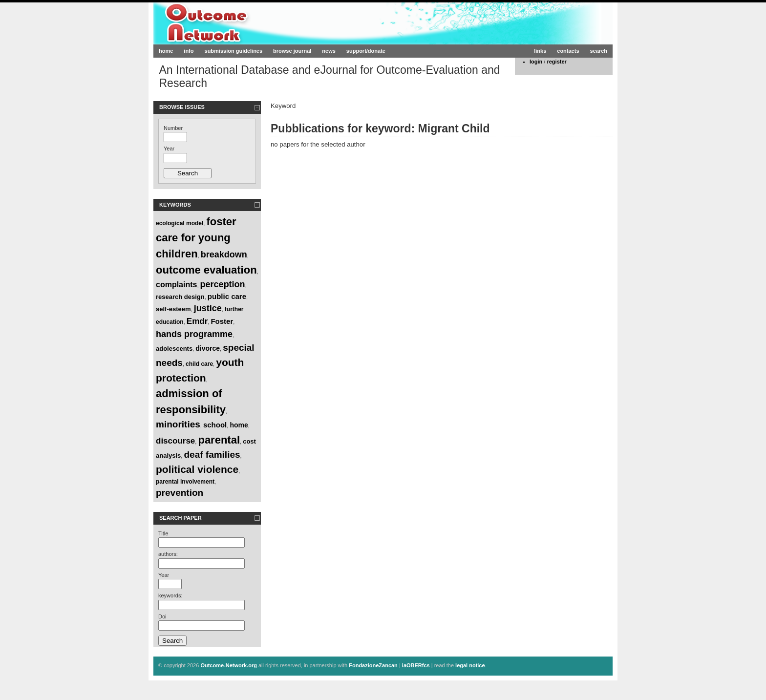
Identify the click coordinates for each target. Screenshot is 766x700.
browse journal (292, 51)
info (189, 51)
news (329, 51)
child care (199, 364)
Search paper (181, 518)
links (540, 51)
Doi (162, 616)
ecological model (180, 223)
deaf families (212, 455)
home (166, 51)
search (599, 51)
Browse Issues (182, 107)
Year (169, 148)
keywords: (170, 595)
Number (173, 128)
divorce (208, 348)
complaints (176, 285)
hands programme (194, 334)
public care (227, 296)
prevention (180, 493)
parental (219, 440)
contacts (568, 51)
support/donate (366, 51)
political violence (197, 469)
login (536, 62)
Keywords (175, 205)
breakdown (224, 255)
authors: (168, 554)
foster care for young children (196, 238)
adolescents (174, 349)
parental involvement (185, 482)
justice (208, 308)
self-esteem (173, 309)
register (556, 62)
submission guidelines (234, 51)
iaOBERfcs (416, 665)
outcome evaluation (206, 270)
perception (223, 284)
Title (163, 533)
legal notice (470, 665)
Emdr (197, 321)
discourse (175, 441)
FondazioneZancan (373, 665)
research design (180, 297)
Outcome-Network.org (248, 23)
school (215, 425)
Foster (222, 321)
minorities (178, 424)
